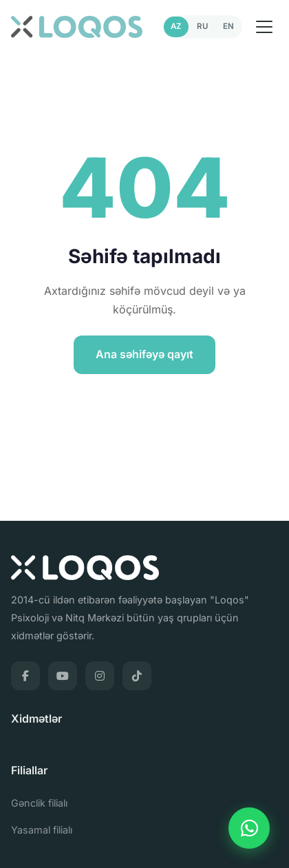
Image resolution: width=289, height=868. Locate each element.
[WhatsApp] (249, 828)
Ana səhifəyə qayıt (144, 354)
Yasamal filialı (42, 830)
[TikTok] (137, 676)
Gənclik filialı (39, 803)
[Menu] (264, 27)
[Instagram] (100, 676)
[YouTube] (63, 676)
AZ (176, 26)
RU (202, 26)
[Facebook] (25, 676)
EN (228, 26)
